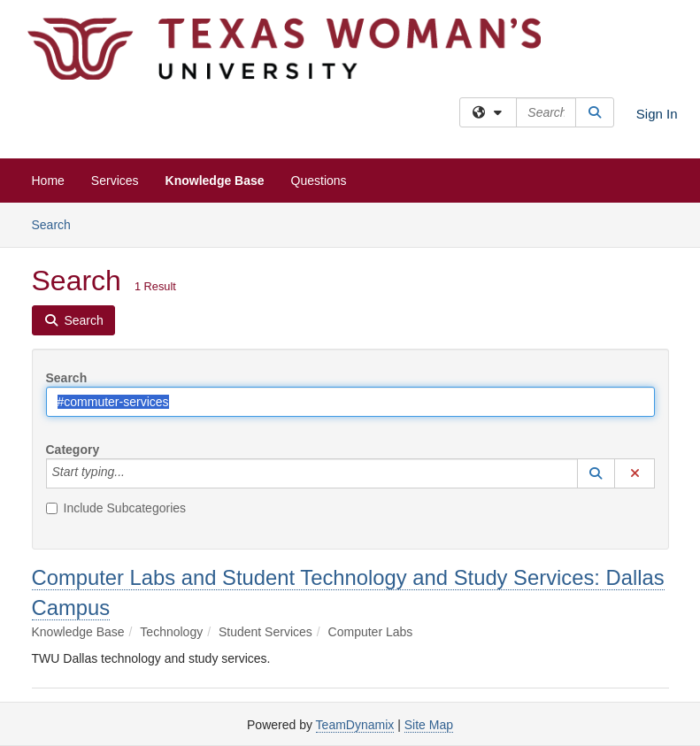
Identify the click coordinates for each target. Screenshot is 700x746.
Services (115, 181)
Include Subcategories (116, 508)
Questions (319, 181)
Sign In (657, 114)
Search (58, 223)
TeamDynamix (355, 725)
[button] (596, 473)
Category (73, 450)
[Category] (135, 473)
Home (48, 181)
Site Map (429, 725)
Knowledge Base (215, 181)
